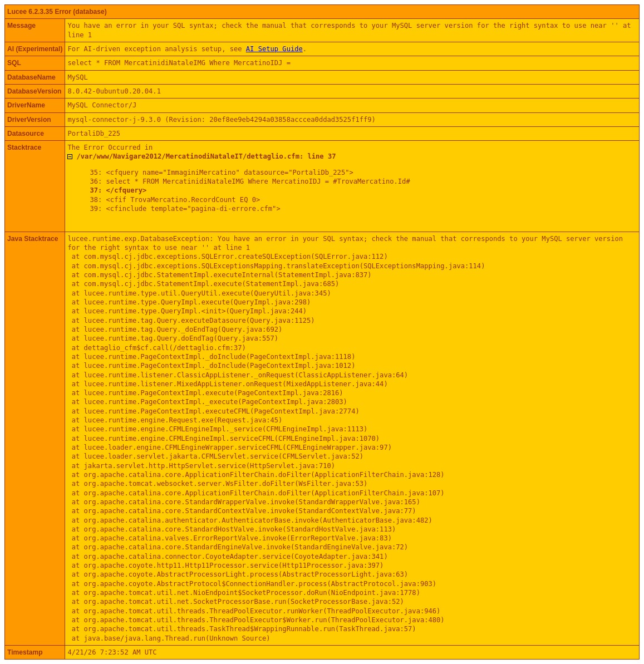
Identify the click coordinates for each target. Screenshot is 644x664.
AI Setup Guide (274, 49)
